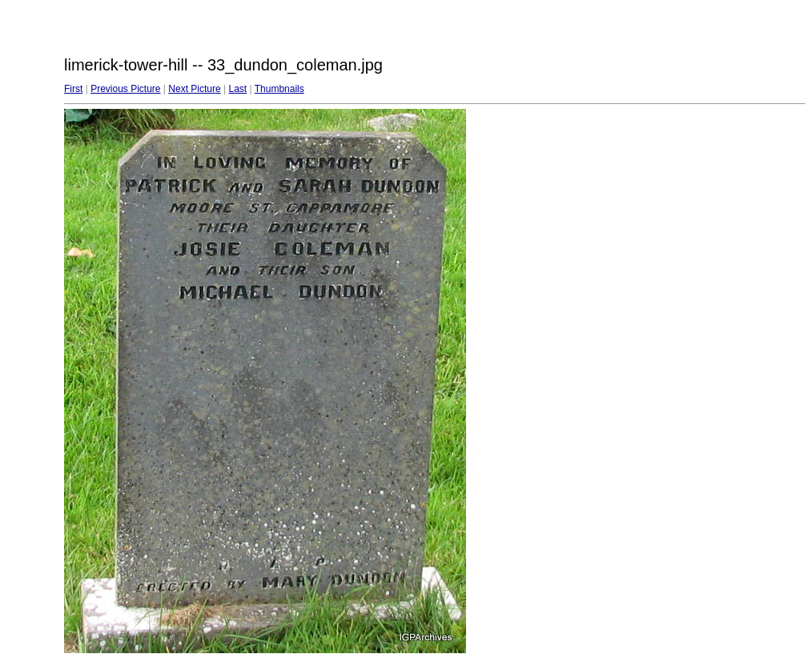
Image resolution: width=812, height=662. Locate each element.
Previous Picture (125, 89)
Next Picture (194, 89)
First (73, 89)
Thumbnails (279, 89)
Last (237, 89)
